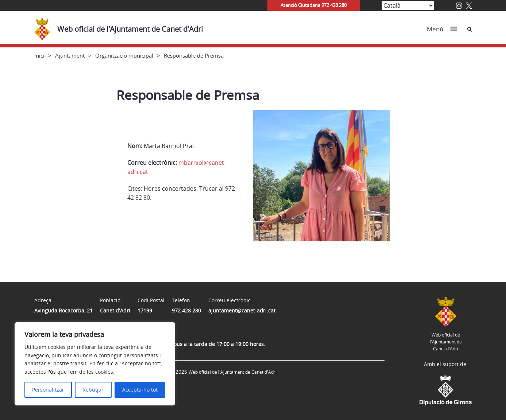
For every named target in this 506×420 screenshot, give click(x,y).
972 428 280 (186, 310)
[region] (95, 364)
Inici (39, 55)
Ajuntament (70, 55)
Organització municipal (124, 55)
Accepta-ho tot (140, 390)
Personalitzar (48, 390)
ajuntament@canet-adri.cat (242, 310)
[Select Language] (408, 5)
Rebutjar (93, 390)
